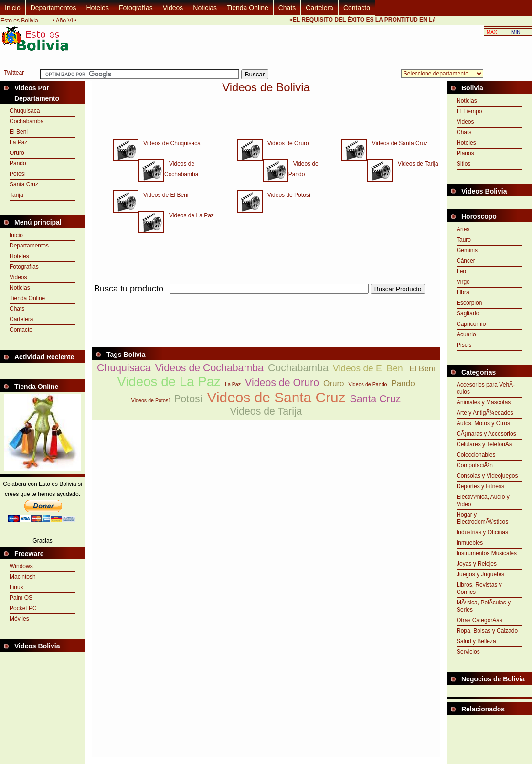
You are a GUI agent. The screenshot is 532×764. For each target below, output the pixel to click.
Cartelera (319, 8)
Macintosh (23, 577)
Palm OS (21, 598)
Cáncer (466, 261)
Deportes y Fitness (480, 486)
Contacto (357, 8)
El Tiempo (469, 111)
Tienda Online (248, 8)
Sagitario (468, 313)
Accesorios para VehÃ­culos (486, 388)
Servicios (468, 652)
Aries (463, 229)
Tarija (16, 195)
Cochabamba (27, 121)
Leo (461, 271)
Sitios (463, 164)
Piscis (464, 345)
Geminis (467, 250)
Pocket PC (23, 608)
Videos (173, 8)
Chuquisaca (25, 111)
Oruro (17, 153)
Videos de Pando (368, 384)
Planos (465, 153)
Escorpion (469, 303)
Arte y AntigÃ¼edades (485, 413)
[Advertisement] (489, 739)
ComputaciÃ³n (475, 465)
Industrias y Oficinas (482, 532)
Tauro (464, 240)
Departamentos (53, 8)
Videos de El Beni (164, 195)
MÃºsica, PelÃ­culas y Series (484, 606)
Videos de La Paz (189, 215)
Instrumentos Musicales (487, 553)
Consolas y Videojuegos (487, 476)
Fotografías (136, 8)
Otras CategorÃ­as (479, 620)
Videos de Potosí (287, 195)
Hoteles (97, 8)
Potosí (18, 174)
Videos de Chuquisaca (170, 143)
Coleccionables (476, 455)
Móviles (19, 619)
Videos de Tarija (416, 164)
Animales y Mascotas (484, 402)
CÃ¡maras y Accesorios (486, 434)
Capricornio (471, 324)
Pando (18, 163)
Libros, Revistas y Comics (479, 588)
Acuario (466, 334)
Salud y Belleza (476, 641)
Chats (287, 8)
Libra (463, 292)
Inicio (13, 8)
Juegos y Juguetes (480, 574)
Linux (16, 587)
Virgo (463, 282)
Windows (21, 566)
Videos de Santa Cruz (398, 143)
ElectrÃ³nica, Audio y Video (483, 500)
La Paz (18, 142)
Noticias (205, 8)
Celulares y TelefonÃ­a (484, 444)
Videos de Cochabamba (209, 368)
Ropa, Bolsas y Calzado (487, 631)
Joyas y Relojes (477, 564)
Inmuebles (470, 543)
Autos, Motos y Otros (483, 423)
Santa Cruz (24, 184)
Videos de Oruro (286, 143)
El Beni (19, 132)
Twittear (14, 73)
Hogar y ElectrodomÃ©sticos (482, 518)
